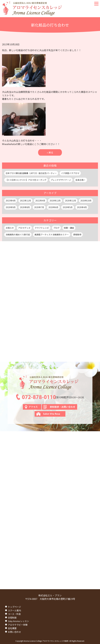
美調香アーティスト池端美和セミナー (52, 234)
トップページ (14, 607)
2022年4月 (40, 201)
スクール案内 (14, 610)
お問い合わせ (14, 632)
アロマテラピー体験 (18, 625)
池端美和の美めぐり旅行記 (18, 234)
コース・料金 (14, 614)
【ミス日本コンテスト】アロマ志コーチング (26, 180)
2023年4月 (11, 201)
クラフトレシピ (42, 228)
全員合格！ (81, 180)
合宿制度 (12, 618)
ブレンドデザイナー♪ (61, 180)
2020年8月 (25, 207)
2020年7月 (39, 207)
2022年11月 (25, 201)
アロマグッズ (24, 228)
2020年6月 (53, 207)
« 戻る (50, 152)
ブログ (56, 228)
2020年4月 (82, 207)
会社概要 (12, 628)
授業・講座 (69, 228)
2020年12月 (55, 201)
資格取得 (77, 234)
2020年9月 (11, 207)
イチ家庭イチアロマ (70, 173)
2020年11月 (70, 201)
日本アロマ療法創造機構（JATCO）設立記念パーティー (31, 173)
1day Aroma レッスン (18, 621)
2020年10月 (86, 201)
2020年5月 (68, 207)
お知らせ (10, 228)
